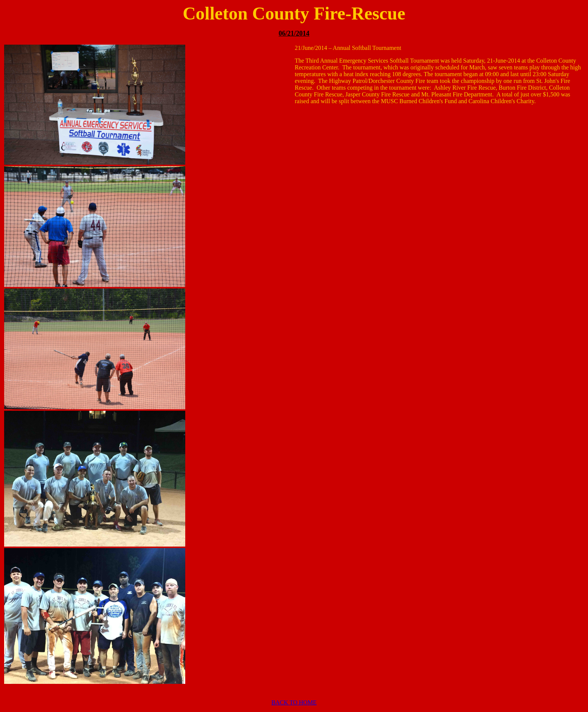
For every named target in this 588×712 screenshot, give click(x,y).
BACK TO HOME (294, 702)
